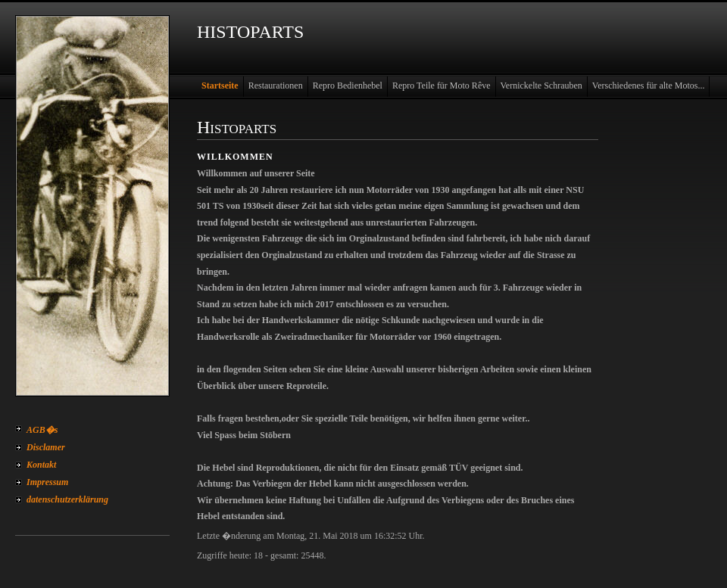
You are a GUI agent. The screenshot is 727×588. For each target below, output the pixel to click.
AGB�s (42, 430)
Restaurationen (276, 86)
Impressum (47, 482)
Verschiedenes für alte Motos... (649, 86)
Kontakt (41, 465)
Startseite (220, 86)
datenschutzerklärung (67, 499)
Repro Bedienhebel (348, 86)
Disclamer (46, 447)
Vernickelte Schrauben (541, 86)
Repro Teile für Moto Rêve (442, 86)
